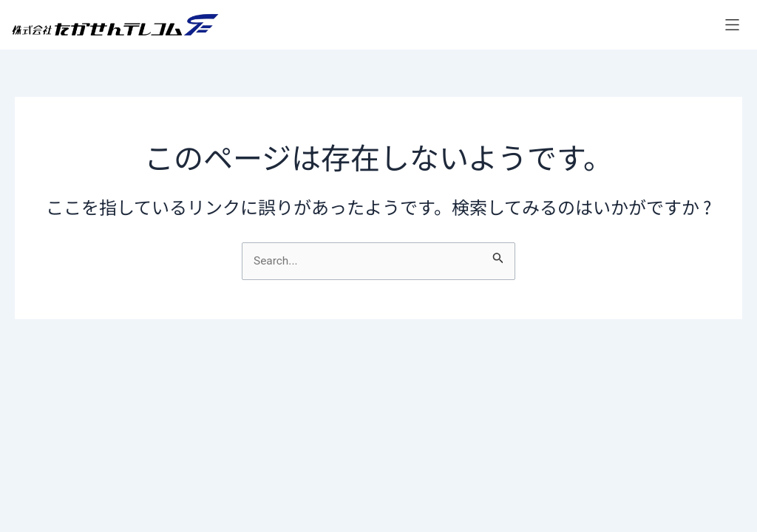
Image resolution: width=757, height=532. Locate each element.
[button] (732, 25)
